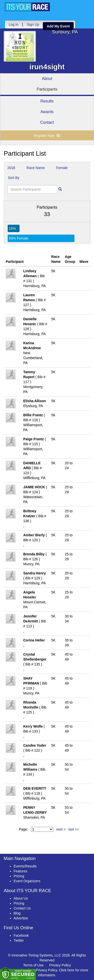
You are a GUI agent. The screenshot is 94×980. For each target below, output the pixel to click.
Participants (47, 89)
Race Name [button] (37, 168)
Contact (47, 122)
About (47, 79)
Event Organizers (27, 881)
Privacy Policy (60, 965)
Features (20, 871)
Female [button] (64, 168)
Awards (47, 112)
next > (61, 829)
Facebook (21, 935)
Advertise (21, 918)
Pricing (19, 876)
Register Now (47, 136)
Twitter (19, 940)
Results (47, 101)
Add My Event (58, 26)
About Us (21, 898)
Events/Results (25, 866)
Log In (13, 24)
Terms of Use (33, 965)
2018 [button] (13, 168)
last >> (74, 829)
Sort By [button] (15, 178)
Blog (17, 913)
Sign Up (33, 24)
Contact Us (22, 908)
